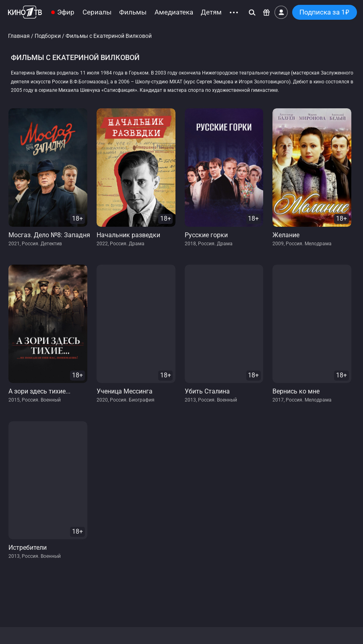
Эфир (66, 12)
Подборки (48, 36)
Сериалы (97, 12)
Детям (211, 12)
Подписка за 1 (324, 12)
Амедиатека (174, 12)
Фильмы (133, 12)
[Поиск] (252, 12)
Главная (19, 36)
